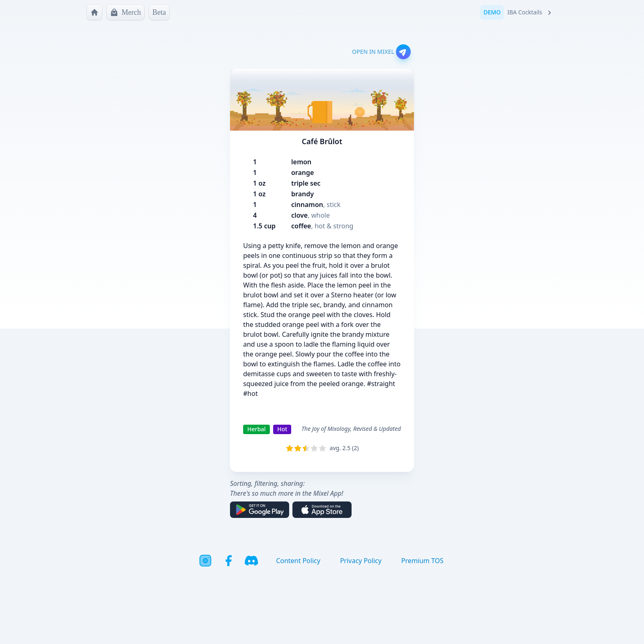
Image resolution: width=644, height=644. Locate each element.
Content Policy (298, 561)
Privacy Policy (361, 561)
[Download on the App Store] (322, 510)
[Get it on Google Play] (260, 510)
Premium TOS (422, 561)
